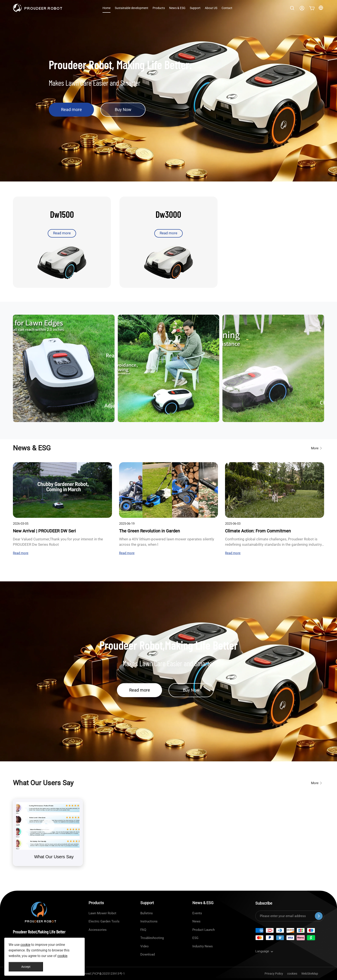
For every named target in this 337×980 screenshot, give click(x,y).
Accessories (98, 930)
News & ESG (177, 8)
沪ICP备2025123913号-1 (108, 974)
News (196, 921)
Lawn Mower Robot (102, 913)
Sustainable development (132, 8)
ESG (195, 938)
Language (264, 951)
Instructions (149, 921)
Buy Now (123, 110)
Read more (71, 110)
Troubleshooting (152, 938)
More (317, 448)
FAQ (143, 930)
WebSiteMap (310, 974)
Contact (227, 8)
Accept (26, 967)
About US (211, 8)
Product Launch (204, 930)
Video (145, 946)
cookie (25, 945)
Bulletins (147, 913)
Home (106, 8)
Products (159, 8)
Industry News (203, 946)
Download (148, 954)
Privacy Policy (274, 974)
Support (195, 8)
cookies (292, 974)
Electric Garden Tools (104, 921)
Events (197, 913)
